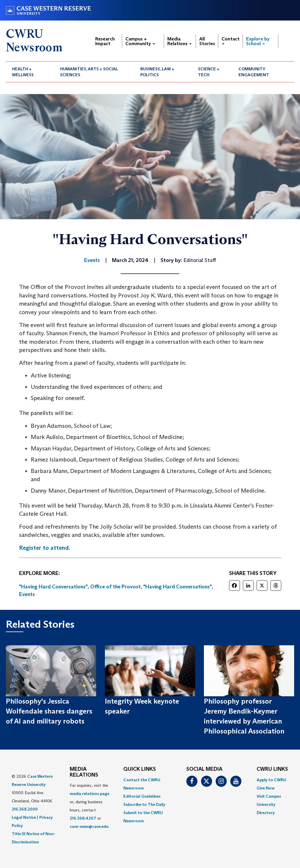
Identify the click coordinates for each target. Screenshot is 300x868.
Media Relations (179, 41)
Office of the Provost (115, 587)
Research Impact (105, 41)
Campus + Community (140, 41)
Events (27, 594)
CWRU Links (272, 769)
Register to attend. (45, 548)
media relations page (90, 794)
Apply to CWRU (271, 780)
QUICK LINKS (140, 769)
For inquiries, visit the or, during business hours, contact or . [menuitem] (90, 806)
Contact (231, 40)
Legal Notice (24, 817)
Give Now (266, 788)
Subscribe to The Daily (144, 804)
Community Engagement (254, 72)
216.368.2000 (25, 809)
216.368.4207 (83, 818)
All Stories (207, 41)
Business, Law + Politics (157, 72)
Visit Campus (269, 796)
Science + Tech (209, 72)
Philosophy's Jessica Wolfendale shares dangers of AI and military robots (49, 711)
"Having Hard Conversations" (53, 587)
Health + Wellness (23, 72)
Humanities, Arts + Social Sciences (89, 72)
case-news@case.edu (89, 826)
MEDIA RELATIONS (84, 772)
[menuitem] (30, 72)
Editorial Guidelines (142, 796)
